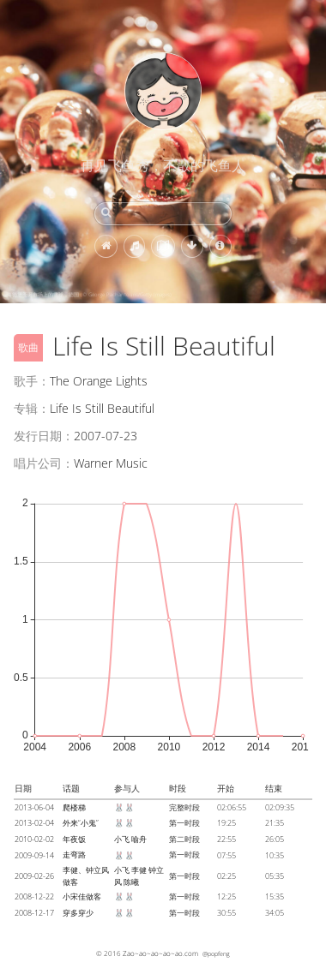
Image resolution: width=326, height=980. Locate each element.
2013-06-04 (34, 807)
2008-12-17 (34, 913)
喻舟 (139, 839)
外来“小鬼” (81, 823)
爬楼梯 (74, 807)
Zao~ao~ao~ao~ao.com (160, 953)
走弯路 (74, 855)
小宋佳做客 (82, 896)
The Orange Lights (99, 381)
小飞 (122, 839)
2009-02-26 (34, 876)
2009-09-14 (34, 855)
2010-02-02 (34, 839)
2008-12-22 (34, 896)
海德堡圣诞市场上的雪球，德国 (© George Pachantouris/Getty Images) (89, 295)
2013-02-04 (34, 823)
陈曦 (131, 882)
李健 (139, 870)
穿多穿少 (78, 913)
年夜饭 (74, 839)
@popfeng (216, 953)
